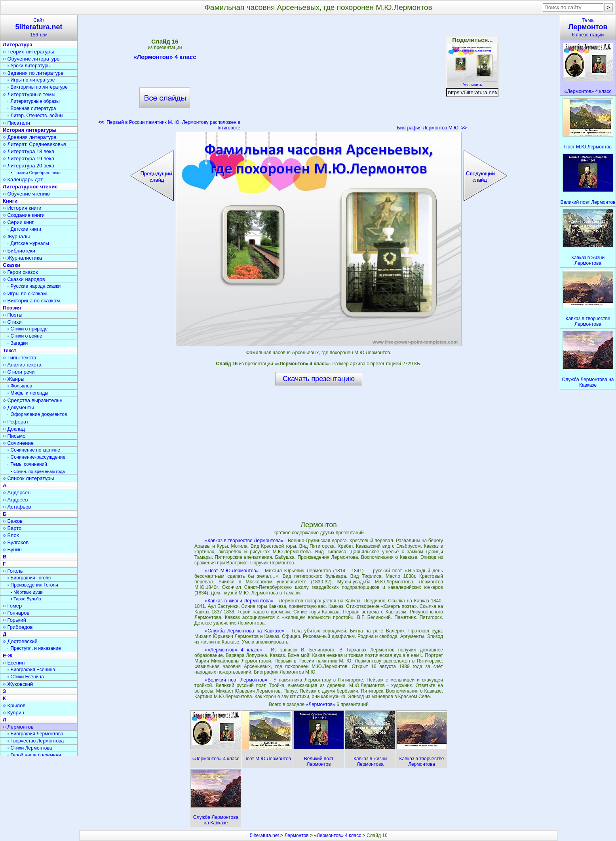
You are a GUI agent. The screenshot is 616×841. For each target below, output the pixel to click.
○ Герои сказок (20, 272)
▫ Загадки (18, 343)
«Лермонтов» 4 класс (165, 58)
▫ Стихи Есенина (26, 677)
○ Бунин (12, 550)
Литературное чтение (30, 187)
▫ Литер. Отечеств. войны (35, 116)
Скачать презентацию (319, 379)
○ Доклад (14, 429)
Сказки (11, 265)
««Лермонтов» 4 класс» (234, 650)
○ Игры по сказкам (25, 293)
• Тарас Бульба (26, 599)
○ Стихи (12, 322)
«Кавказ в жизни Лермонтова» (239, 601)
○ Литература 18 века (29, 151)
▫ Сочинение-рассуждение (36, 457)
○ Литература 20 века (29, 166)
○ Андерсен (17, 493)
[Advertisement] (319, 75)
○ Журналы (16, 236)
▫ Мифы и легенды (28, 393)
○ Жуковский (18, 684)
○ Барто (12, 528)
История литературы (30, 130)
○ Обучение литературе (31, 59)
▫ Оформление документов (37, 414)
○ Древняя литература (29, 137)
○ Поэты (13, 315)
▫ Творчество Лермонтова (36, 741)
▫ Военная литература (32, 108)
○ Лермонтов (18, 727)
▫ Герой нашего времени (34, 755)
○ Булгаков (16, 542)
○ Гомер (12, 606)
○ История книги (22, 208)
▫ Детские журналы (28, 243)
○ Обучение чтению (26, 194)
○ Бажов (13, 521)
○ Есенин (14, 663)
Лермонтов (296, 835)
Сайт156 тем (39, 28)
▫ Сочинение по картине (34, 450)
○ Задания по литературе (33, 73)
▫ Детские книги (24, 229)
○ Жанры (14, 379)
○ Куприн (13, 713)
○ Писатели (16, 123)
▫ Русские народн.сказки (34, 286)
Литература (18, 45)
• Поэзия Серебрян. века (36, 173)
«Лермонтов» (321, 704)
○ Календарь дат (23, 179)
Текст (10, 350)
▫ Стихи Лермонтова (30, 748)
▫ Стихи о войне (25, 336)
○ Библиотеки (19, 251)
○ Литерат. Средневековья (34, 144)
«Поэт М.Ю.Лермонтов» (232, 571)
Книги (10, 201)
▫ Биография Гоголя (29, 578)
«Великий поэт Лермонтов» (236, 680)
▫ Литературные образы (34, 101)
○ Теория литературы (28, 52)
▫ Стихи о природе (28, 329)
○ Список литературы (28, 478)
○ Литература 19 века (29, 159)
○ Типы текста (20, 358)
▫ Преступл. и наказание (34, 648)
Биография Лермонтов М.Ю (432, 128)
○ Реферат (16, 422)
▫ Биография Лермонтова (35, 734)
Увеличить (472, 83)
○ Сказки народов (24, 279)
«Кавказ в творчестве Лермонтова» (244, 541)
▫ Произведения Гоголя (33, 585)
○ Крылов (14, 705)
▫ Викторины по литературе (38, 87)
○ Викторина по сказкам (31, 301)
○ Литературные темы (29, 94)
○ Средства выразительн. (33, 400)
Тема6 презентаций (588, 28)
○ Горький (14, 620)
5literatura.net (264, 835)
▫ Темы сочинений (27, 464)
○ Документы (18, 407)
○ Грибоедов (18, 627)
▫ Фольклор (20, 386)
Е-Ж (8, 656)
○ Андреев (15, 500)
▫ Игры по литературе (31, 80)
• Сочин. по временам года (38, 471)
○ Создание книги (24, 215)
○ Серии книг (18, 222)
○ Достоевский (20, 641)
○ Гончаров (16, 613)
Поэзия (12, 308)
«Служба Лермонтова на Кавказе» (245, 631)
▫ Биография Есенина (31, 670)
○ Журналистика (22, 258)
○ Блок (11, 535)
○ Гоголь (13, 571)
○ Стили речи (19, 372)
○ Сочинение (18, 443)
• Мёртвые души (27, 592)
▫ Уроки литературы (29, 66)
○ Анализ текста (22, 365)
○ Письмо (14, 436)
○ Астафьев (17, 507)
